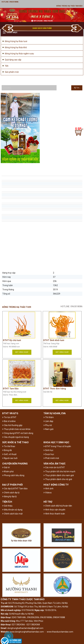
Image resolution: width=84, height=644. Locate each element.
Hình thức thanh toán (54, 514)
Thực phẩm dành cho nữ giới (58, 479)
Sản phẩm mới (12, 72)
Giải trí (6, 467)
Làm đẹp (48, 421)
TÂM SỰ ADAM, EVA (55, 413)
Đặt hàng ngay (22, 352)
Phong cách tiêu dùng (13, 475)
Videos (48, 493)
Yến (7, 66)
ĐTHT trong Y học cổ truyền (57, 446)
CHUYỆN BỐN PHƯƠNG (15, 464)
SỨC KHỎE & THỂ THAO (15, 442)
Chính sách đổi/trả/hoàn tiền (58, 506)
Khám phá (8, 471)
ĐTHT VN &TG (10, 413)
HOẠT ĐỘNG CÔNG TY (56, 485)
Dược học (49, 454)
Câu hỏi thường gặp (12, 425)
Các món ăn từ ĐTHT (54, 467)
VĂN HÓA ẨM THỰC (55, 464)
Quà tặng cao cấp (13, 60)
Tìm (77, 88)
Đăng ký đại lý (9, 496)
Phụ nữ (48, 425)
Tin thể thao (9, 446)
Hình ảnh (48, 489)
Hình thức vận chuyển (54, 510)
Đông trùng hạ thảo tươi (16, 41)
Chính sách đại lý (11, 493)
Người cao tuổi (10, 458)
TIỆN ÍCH (7, 502)
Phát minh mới (51, 458)
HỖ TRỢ (48, 502)
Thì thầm (49, 417)
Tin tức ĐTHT (9, 417)
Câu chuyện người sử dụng (16, 437)
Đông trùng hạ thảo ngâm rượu (19, 54)
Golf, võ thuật (9, 454)
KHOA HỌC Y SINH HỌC (56, 442)
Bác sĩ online (9, 421)
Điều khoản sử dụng (12, 510)
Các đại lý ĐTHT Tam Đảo (15, 489)
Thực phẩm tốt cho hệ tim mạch (59, 471)
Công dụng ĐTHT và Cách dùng (18, 433)
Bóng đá (7, 450)
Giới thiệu (7, 506)
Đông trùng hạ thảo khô (16, 47)
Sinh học (48, 450)
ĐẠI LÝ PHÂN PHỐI (12, 485)
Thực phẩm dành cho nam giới (59, 475)
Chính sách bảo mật (12, 514)
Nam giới (48, 429)
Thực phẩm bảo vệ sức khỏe (16, 429)
